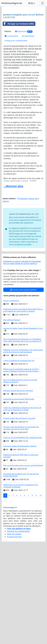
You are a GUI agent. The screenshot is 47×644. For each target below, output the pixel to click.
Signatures (24, 78)
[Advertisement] (23, 34)
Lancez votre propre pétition (23, 337)
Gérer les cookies (14, 581)
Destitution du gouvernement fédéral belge (19, 446)
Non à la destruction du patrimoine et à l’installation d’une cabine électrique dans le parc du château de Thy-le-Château (23, 388)
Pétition (8, 78)
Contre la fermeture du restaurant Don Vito (19, 408)
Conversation (11, 83)
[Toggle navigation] (42, 3)
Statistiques (28, 83)
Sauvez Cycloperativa (11, 348)
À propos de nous (14, 584)
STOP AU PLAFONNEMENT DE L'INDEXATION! (23, 485)
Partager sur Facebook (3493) (18, 71)
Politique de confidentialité (16, 88)
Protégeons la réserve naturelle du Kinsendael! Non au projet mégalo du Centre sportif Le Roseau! (22, 311)
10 (40, 543)
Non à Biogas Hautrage (12, 367)
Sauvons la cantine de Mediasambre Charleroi (20, 493)
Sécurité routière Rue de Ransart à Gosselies (19, 465)
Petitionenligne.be (12, 3)
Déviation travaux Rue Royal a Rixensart (18, 438)
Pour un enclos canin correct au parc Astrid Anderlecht (23, 512)
